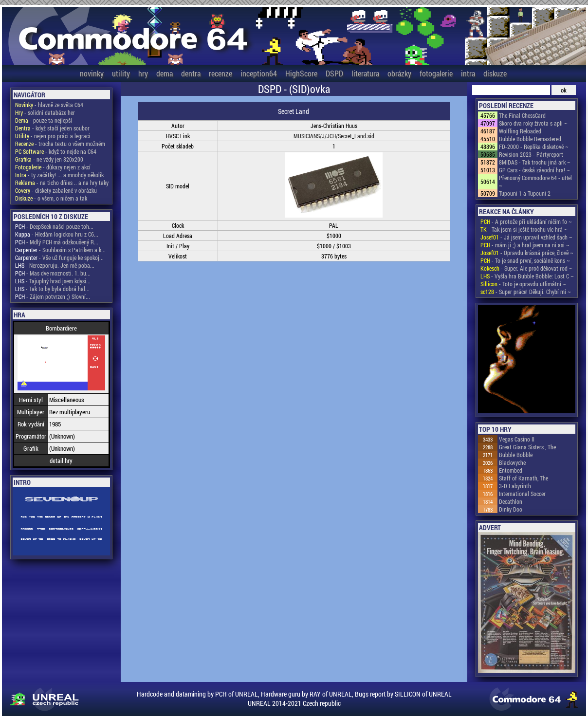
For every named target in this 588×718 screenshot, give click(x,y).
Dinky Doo (511, 509)
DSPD (334, 73)
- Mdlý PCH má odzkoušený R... (57, 242)
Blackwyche (512, 462)
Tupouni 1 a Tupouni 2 (525, 193)
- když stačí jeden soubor (52, 128)
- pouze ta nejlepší (44, 120)
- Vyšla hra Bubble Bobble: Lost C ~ (527, 276)
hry (143, 73)
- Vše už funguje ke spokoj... (59, 258)
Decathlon (511, 501)
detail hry (61, 460)
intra (468, 73)
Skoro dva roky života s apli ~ (533, 123)
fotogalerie (436, 73)
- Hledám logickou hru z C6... (57, 234)
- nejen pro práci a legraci (53, 136)
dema (165, 73)
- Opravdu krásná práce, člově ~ (527, 253)
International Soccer (522, 494)
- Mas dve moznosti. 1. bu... (53, 273)
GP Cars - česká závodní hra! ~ (534, 170)
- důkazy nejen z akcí (53, 167)
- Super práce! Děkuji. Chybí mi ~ (526, 292)
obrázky (399, 73)
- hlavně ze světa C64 (49, 105)
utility (121, 73)
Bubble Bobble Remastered (530, 139)
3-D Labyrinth (515, 486)
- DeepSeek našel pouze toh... (54, 226)
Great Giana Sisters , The (527, 447)
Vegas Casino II (517, 439)
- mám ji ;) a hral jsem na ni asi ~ (525, 245)
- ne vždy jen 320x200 (49, 159)
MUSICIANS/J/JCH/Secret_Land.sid (334, 136)
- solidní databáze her (45, 112)
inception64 (259, 73)
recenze (220, 73)
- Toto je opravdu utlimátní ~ (523, 284)
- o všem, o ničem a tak (51, 198)
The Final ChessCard (522, 115)
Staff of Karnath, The (524, 478)
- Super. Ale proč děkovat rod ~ (526, 268)
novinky (92, 73)
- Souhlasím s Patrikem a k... (60, 250)
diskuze (495, 73)
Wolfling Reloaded (520, 131)
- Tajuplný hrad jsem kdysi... (53, 281)
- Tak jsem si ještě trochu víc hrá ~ (524, 229)
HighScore (301, 73)
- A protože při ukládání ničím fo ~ (526, 221)
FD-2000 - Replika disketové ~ (534, 147)
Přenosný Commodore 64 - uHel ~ (535, 182)
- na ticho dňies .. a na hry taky (62, 183)
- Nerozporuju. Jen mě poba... (55, 265)
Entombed (511, 470)
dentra (191, 73)
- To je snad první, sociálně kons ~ (525, 260)
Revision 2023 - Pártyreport (531, 154)
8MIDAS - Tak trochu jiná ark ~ (535, 162)
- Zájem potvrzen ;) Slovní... (53, 296)
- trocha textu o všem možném (60, 144)
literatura (365, 73)
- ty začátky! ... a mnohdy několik (59, 175)
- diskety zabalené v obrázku (56, 190)
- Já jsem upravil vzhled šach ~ (526, 237)
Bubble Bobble (516, 455)
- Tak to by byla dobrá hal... (52, 289)
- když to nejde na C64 (56, 151)
